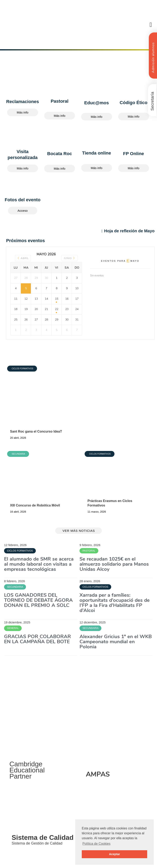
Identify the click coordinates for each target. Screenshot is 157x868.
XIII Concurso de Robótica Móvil (35, 505)
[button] (151, 25)
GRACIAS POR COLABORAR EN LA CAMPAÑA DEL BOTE (38, 639)
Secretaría (152, 101)
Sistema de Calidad (43, 837)
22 (57, 309)
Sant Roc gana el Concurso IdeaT (36, 431)
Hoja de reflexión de (128, 231)
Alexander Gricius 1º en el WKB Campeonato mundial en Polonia (116, 642)
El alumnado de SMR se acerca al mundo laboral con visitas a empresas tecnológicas (39, 564)
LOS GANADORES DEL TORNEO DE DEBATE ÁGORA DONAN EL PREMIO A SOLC (38, 600)
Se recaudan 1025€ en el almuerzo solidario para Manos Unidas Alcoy (114, 564)
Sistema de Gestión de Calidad (37, 843)
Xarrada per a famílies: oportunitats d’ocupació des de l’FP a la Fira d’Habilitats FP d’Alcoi (115, 603)
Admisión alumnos (153, 58)
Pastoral (60, 101)
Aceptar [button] (114, 854)
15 (57, 299)
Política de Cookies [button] (96, 844)
